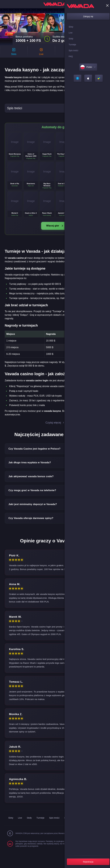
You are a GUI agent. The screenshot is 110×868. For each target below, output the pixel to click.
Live (36, 824)
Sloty (26, 824)
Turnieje (57, 824)
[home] (55, 4)
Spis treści (71, 824)
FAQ (84, 824)
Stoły (45, 824)
